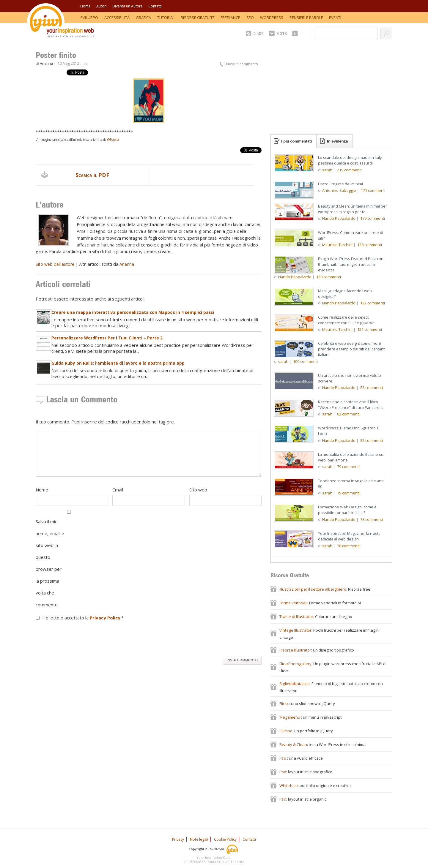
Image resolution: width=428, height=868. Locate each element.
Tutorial (166, 18)
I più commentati (296, 141)
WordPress (272, 18)
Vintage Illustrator (295, 630)
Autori (102, 6)
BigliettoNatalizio (295, 684)
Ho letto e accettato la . (83, 618)
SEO (250, 18)
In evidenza (337, 141)
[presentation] (81, 640)
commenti (349, 170)
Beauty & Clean (293, 744)
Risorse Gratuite (198, 18)
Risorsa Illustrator (295, 650)
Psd (283, 758)
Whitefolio (289, 785)
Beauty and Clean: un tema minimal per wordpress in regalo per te (353, 209)
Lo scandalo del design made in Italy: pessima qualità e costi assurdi (350, 160)
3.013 (282, 33)
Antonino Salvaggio (339, 190)
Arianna (46, 63)
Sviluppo (89, 18)
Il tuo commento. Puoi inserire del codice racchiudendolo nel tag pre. (105, 422)
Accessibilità (117, 18)
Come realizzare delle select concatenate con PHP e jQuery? (346, 320)
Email (118, 490)
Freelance (230, 18)
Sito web (198, 490)
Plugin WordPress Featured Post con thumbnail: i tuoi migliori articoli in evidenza (351, 264)
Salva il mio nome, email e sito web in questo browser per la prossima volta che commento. (50, 563)
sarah (327, 170)
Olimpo (286, 731)
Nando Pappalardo (339, 218)
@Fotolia (113, 140)
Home (85, 6)
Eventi (335, 18)
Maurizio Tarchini (337, 245)
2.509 (258, 33)
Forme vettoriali (293, 603)
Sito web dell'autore (55, 264)
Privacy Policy (105, 618)
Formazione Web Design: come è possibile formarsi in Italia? (347, 510)
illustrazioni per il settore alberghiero (313, 589)
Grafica (143, 18)
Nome (42, 490)
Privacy (178, 839)
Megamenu (290, 717)
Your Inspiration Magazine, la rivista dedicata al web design (349, 536)
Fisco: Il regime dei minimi (340, 184)
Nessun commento (242, 64)
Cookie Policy (225, 839)
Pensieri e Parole (306, 18)
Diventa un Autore (128, 6)
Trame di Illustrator (296, 616)
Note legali (199, 839)
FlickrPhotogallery (295, 664)
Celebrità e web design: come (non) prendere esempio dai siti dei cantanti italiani (352, 349)
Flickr (284, 703)
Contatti (155, 6)
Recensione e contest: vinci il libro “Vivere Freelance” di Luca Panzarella (351, 405)
